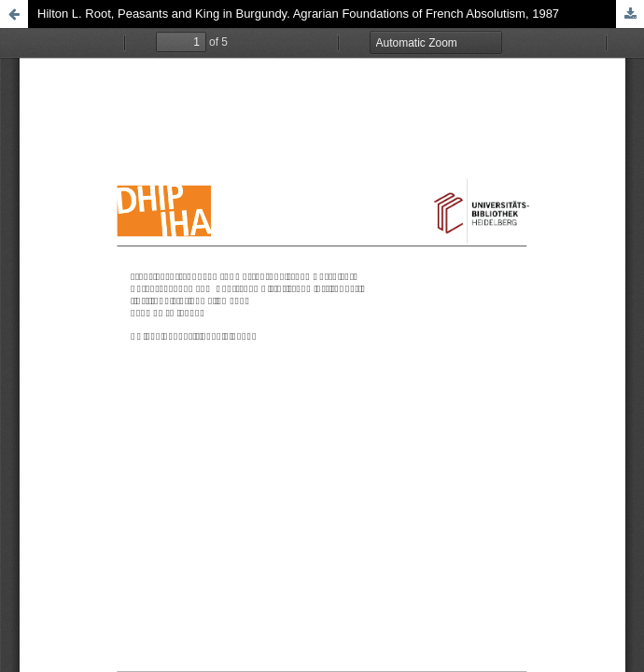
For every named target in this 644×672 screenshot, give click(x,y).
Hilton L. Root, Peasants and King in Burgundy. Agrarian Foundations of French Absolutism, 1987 (298, 14)
